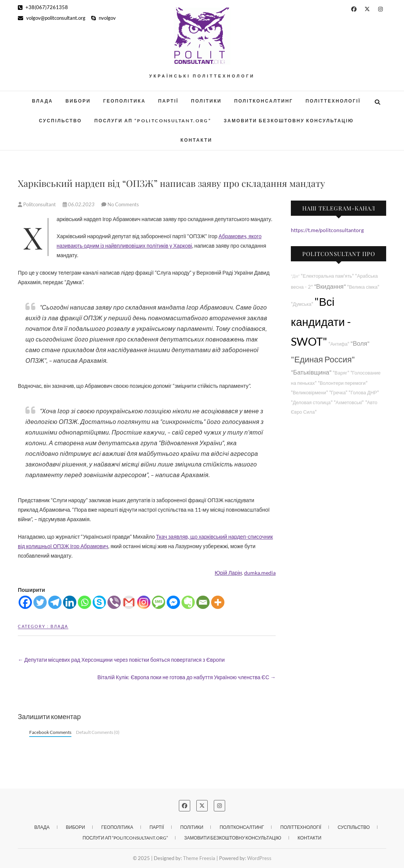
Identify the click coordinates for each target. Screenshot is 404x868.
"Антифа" (339, 344)
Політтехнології (333, 101)
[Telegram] (55, 602)
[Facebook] (25, 602)
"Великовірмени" (309, 393)
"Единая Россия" (323, 359)
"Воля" (360, 343)
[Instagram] (144, 602)
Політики (206, 101)
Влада (42, 101)
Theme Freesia (199, 858)
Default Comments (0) (98, 732)
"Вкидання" (330, 286)
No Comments (123, 204)
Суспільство (60, 121)
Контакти (196, 140)
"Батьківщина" (311, 372)
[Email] (203, 602)
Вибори (78, 101)
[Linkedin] (70, 602)
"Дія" (295, 276)
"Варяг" (341, 373)
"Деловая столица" (312, 402)
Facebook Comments (50, 732)
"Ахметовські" (349, 402)
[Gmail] (129, 602)
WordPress (259, 858)
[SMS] (159, 602)
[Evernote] (188, 602)
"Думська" (302, 304)
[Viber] (114, 602)
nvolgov (103, 18)
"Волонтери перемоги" (343, 383)
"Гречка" (339, 393)
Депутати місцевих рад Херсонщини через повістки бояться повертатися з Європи (121, 660)
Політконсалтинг (264, 101)
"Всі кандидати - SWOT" (321, 322)
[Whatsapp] (84, 602)
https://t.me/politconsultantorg (327, 230)
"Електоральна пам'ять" (327, 276)
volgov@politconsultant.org (52, 18)
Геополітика (125, 101)
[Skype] (99, 602)
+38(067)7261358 (43, 7)
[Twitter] (40, 602)
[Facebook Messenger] (173, 602)
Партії (169, 101)
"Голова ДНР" (364, 393)
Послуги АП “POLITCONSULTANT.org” (153, 121)
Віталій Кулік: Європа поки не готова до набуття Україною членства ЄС (186, 677)
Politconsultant (37, 204)
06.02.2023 (79, 204)
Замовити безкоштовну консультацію (289, 121)
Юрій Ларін (228, 573)
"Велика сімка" (363, 287)
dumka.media (260, 573)
